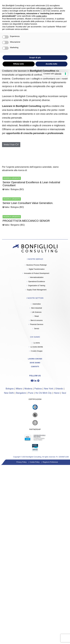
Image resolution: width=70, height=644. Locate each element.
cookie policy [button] (41, 16)
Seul (64, 393)
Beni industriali (37, 308)
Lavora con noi (35, 359)
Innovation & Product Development (37, 273)
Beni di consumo (37, 320)
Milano (19, 389)
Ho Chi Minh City (43, 393)
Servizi (37, 329)
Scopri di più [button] (35, 58)
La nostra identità (37, 347)
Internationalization (37, 277)
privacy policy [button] (46, 8)
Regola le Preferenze (50, 462)
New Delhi (9, 393)
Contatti (35, 367)
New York (48, 389)
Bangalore (21, 393)
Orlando (59, 389)
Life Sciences (37, 312)
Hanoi (57, 393)
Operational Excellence (37, 282)
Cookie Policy (35, 462)
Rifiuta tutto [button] (19, 64)
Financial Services (37, 324)
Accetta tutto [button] (51, 64)
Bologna (10, 389)
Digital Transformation (37, 269)
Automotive (37, 304)
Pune (31, 393)
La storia (37, 343)
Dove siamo (35, 363)
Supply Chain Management (37, 290)
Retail (37, 316)
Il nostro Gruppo (37, 351)
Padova (38, 389)
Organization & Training (37, 286)
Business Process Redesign (37, 265)
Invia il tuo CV (11, 145)
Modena (28, 389)
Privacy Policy (21, 462)
